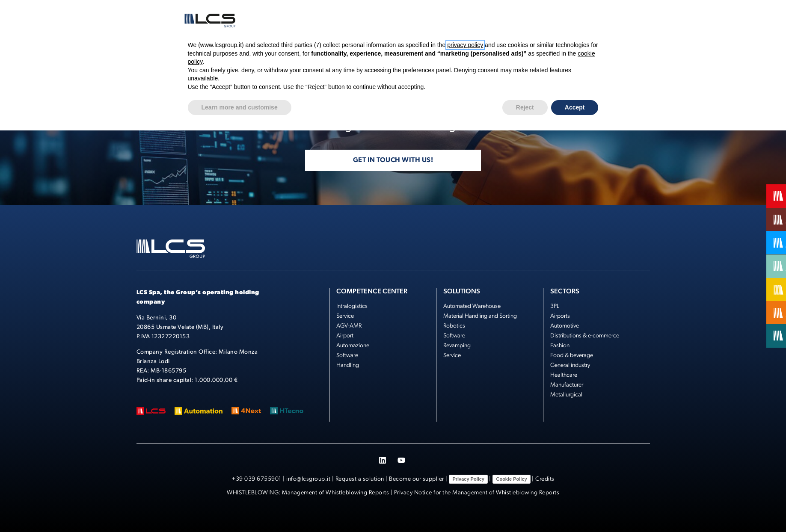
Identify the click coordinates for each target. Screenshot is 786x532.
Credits (545, 479)
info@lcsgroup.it (308, 479)
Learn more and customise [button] (240, 107)
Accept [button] (575, 107)
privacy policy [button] (465, 45)
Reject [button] (525, 107)
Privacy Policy (468, 479)
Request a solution (360, 479)
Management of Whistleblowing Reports (335, 493)
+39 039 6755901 (257, 479)
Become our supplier (417, 479)
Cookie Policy (511, 479)
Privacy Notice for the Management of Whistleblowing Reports (477, 493)
